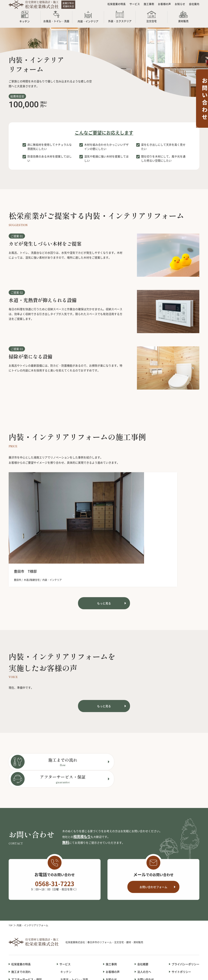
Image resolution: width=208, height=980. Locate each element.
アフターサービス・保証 (27, 919)
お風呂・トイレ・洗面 (74, 919)
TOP (11, 865)
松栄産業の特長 (112, 5)
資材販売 (66, 950)
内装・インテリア (71, 927)
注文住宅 (66, 943)
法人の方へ (144, 912)
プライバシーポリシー (185, 904)
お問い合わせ (146, 919)
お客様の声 (163, 5)
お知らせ (179, 5)
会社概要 (143, 904)
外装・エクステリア (73, 935)
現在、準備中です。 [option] (21, 648)
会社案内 (194, 5)
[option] (38, 519)
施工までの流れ (21, 912)
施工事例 (146, 5)
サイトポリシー (181, 912)
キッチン (66, 912)
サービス (131, 5)
